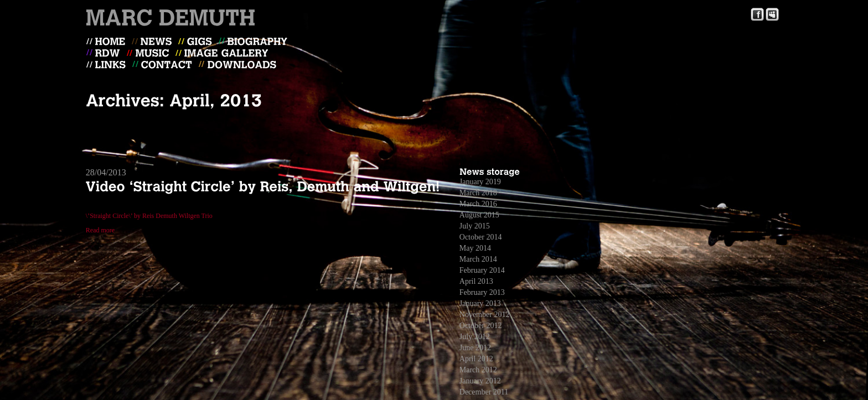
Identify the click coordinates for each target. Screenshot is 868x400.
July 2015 (475, 226)
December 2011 (484, 392)
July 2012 (475, 337)
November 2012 (485, 315)
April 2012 (476, 359)
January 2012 (480, 381)
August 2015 (479, 215)
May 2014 (475, 248)
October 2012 (481, 326)
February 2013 (482, 292)
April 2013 (476, 281)
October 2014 (481, 237)
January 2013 (480, 303)
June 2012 (475, 348)
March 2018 (478, 193)
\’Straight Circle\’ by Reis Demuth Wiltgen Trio (149, 216)
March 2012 (478, 370)
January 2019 (480, 182)
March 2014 (478, 259)
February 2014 (482, 270)
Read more (100, 230)
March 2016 (478, 204)
